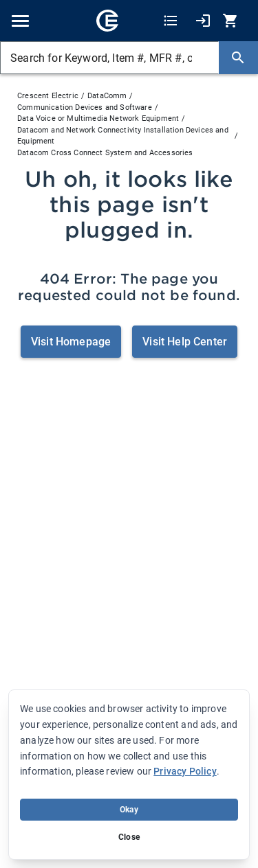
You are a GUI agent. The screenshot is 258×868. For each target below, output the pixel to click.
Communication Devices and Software (85, 107)
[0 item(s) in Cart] (232, 21)
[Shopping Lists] (171, 21)
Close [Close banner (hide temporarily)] (129, 837)
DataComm (107, 96)
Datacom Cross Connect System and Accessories (105, 153)
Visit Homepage (71, 342)
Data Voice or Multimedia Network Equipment (98, 118)
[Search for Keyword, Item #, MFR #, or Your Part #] (109, 58)
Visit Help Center (185, 342)
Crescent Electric (48, 96)
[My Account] (203, 21)
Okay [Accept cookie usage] (129, 810)
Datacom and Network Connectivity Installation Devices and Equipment (123, 136)
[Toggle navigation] (20, 21)
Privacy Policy (185, 771)
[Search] (238, 58)
